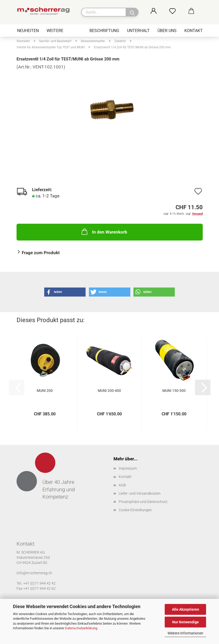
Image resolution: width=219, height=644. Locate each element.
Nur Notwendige (186, 622)
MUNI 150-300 (174, 391)
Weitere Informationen (185, 633)
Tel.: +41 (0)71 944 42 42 (36, 583)
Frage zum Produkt (41, 253)
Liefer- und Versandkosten (140, 493)
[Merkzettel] (178, 11)
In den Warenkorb (104, 231)
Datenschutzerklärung (81, 628)
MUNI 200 (45, 391)
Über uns (167, 31)
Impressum (128, 468)
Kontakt (194, 31)
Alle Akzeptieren (186, 609)
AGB (122, 485)
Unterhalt (138, 31)
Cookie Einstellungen (135, 510)
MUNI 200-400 (109, 391)
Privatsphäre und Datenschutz (143, 502)
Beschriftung (104, 31)
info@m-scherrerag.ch (34, 573)
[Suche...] (132, 12)
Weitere (55, 31)
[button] (159, 11)
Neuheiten (28, 31)
